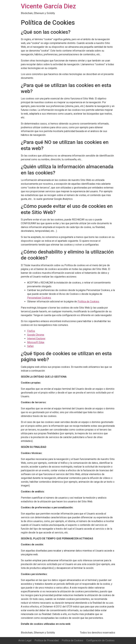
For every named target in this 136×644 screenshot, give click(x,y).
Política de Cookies (88, 302)
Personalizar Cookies (39, 298)
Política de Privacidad (47, 640)
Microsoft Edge (36, 342)
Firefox (31, 331)
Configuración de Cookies (100, 640)
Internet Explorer (36, 339)
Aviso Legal (25, 640)
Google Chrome (36, 335)
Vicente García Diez (48, 6)
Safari (30, 346)
